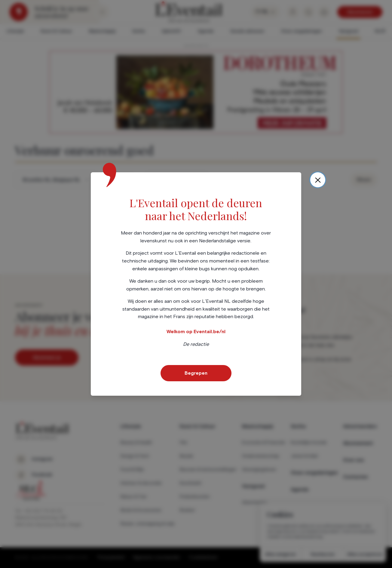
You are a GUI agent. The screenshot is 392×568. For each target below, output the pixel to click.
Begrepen (196, 373)
